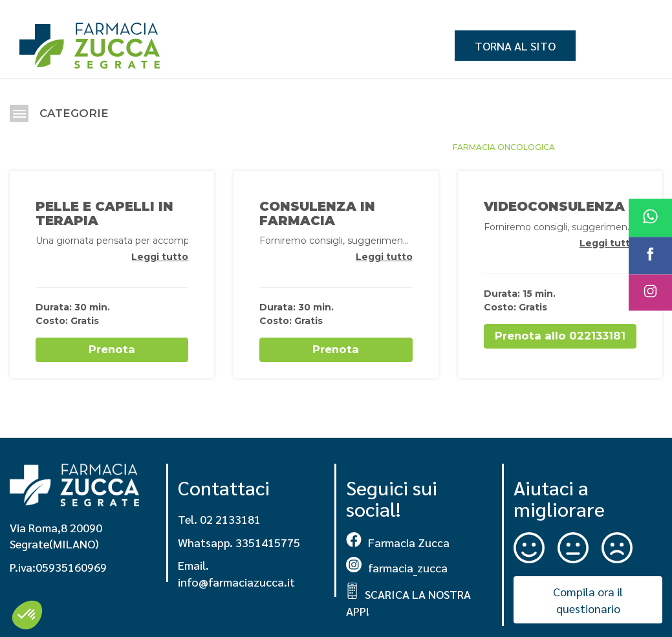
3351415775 (268, 540)
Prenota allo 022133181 (560, 336)
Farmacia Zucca (398, 540)
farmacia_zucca (397, 566)
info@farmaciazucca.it (236, 580)
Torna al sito (515, 46)
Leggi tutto (160, 257)
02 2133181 (230, 518)
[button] (27, 615)
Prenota (112, 349)
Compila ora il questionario (588, 599)
